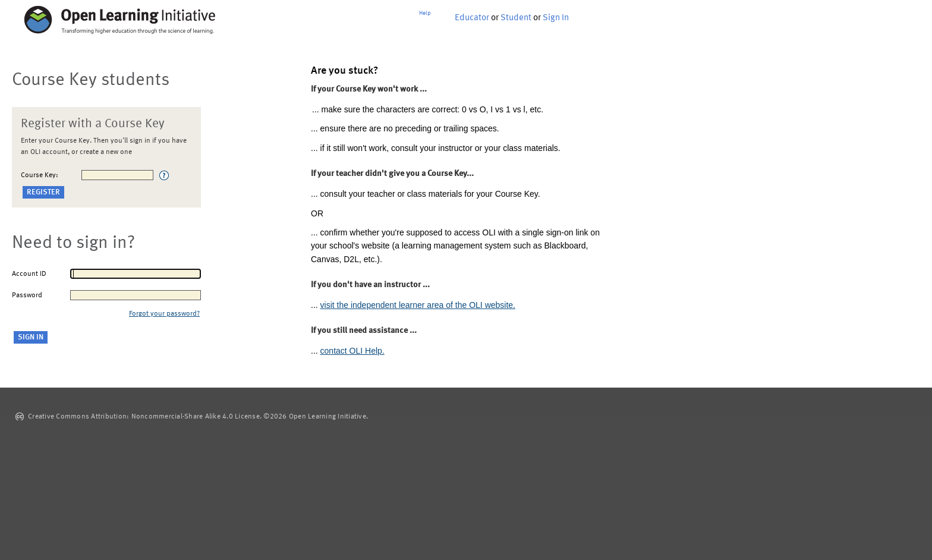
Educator (472, 18)
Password (27, 295)
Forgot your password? (164, 314)
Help (425, 13)
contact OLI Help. (352, 351)
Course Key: (40, 175)
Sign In (556, 18)
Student (516, 18)
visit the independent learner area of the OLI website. (418, 305)
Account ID (29, 274)
